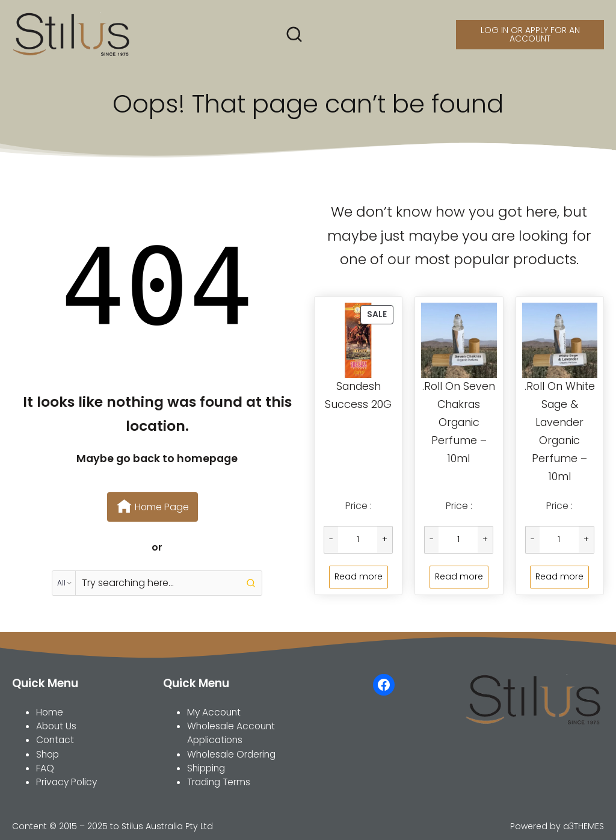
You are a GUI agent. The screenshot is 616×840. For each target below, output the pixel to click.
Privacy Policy (66, 782)
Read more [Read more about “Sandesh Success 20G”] (359, 576)
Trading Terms (219, 782)
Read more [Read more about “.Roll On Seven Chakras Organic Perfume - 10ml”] (459, 576)
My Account (214, 712)
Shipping (206, 768)
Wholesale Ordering (231, 754)
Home (50, 712)
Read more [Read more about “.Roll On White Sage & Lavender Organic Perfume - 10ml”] (559, 576)
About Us (56, 726)
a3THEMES (584, 826)
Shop (48, 754)
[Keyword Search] (158, 583)
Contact (55, 740)
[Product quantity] (358, 540)
